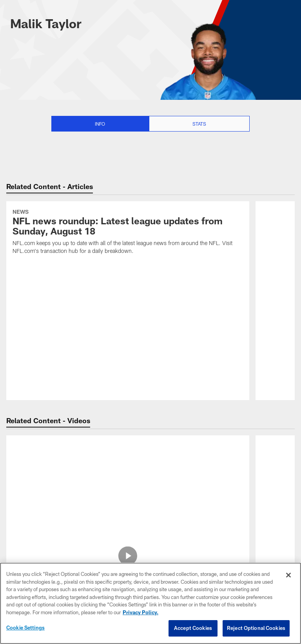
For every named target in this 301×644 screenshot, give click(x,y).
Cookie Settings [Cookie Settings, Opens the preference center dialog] (25, 628)
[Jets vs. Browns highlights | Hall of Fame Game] (128, 462)
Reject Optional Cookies (256, 628)
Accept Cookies (193, 628)
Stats (199, 124)
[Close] (288, 575)
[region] (150, 603)
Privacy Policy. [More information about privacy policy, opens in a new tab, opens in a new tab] (141, 612)
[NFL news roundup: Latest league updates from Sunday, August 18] (128, 233)
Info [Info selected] (100, 124)
